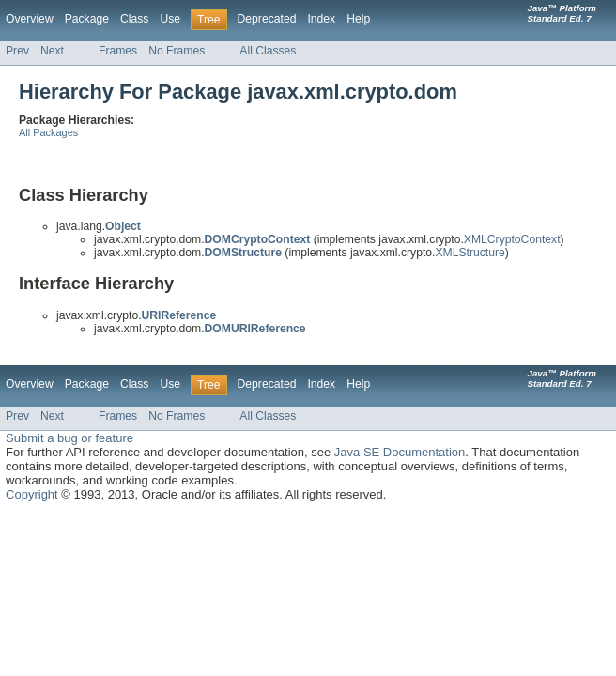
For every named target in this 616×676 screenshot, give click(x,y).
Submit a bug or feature (69, 438)
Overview (30, 19)
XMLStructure (470, 253)
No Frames (177, 51)
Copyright (32, 494)
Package (87, 19)
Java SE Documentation (400, 452)
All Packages (48, 132)
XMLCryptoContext (512, 239)
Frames (118, 51)
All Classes (268, 51)
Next (52, 51)
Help (358, 19)
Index (321, 19)
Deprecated (267, 19)
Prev (17, 51)
